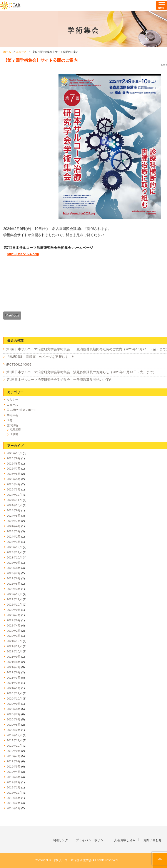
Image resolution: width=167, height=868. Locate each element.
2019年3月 (14, 777)
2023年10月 (14, 557)
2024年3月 (14, 531)
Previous (12, 315)
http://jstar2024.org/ (23, 254)
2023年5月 (14, 584)
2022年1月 (14, 636)
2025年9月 (14, 458)
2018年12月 (14, 793)
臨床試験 (12, 425)
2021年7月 (14, 667)
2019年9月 (14, 751)
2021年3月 (14, 678)
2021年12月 (14, 641)
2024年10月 (14, 505)
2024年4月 (14, 526)
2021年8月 (14, 662)
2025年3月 (14, 489)
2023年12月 (14, 547)
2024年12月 (14, 495)
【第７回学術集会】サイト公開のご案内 (40, 60)
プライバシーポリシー (91, 840)
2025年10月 (14, 453)
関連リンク (60, 840)
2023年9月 (14, 563)
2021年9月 (14, 657)
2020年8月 (14, 709)
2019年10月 (14, 746)
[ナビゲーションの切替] (162, 5)
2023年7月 (14, 573)
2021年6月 (14, 672)
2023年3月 (14, 589)
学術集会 (12, 415)
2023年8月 (14, 568)
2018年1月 (14, 808)
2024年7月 (14, 521)
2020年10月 (14, 699)
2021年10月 (14, 651)
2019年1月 (14, 787)
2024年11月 (14, 500)
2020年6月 (14, 719)
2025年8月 (14, 464)
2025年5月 (14, 479)
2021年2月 (14, 683)
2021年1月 (14, 688)
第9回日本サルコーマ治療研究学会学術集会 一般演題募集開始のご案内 (59, 380)
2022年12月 (14, 594)
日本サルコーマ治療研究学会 (10, 5)
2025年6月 (14, 474)
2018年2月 (14, 803)
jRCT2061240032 (19, 364)
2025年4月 (14, 484)
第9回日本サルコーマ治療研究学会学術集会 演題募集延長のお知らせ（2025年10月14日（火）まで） (81, 372)
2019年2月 (14, 782)
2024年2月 (14, 537)
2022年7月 (14, 615)
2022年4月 (14, 625)
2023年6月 (14, 578)
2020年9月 (14, 704)
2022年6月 (14, 620)
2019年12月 (14, 735)
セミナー (12, 399)
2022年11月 (14, 599)
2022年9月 (14, 610)
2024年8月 (14, 516)
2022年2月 (14, 631)
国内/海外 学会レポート (22, 410)
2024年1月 (14, 542)
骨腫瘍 (14, 434)
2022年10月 (14, 605)
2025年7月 (14, 469)
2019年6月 (14, 761)
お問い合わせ (152, 840)
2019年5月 (14, 767)
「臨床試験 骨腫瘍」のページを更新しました (41, 357)
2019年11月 (14, 740)
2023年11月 (14, 552)
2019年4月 (14, 772)
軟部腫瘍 (15, 429)
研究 (10, 420)
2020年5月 (14, 725)
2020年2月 (14, 730)
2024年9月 (14, 510)
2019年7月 (14, 756)
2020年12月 (14, 693)
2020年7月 (14, 714)
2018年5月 (14, 798)
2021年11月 (14, 646)
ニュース (12, 405)
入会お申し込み (125, 840)
